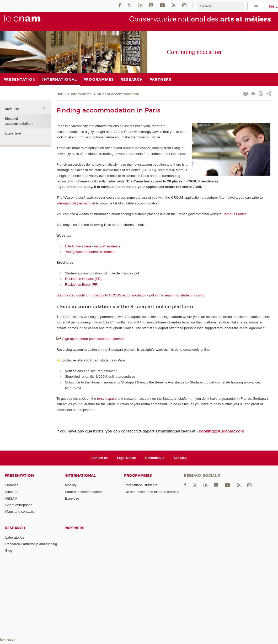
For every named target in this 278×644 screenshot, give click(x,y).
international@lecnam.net (76, 203)
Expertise (13, 133)
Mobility (12, 109)
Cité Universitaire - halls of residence (93, 246)
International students (141, 485)
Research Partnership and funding (31, 544)
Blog (9, 551)
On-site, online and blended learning (152, 492)
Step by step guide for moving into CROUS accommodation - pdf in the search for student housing (130, 295)
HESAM (11, 498)
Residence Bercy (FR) (82, 285)
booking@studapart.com (221, 431)
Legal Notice (126, 458)
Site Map (180, 458)
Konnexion (8, 640)
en (271, 7)
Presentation (19, 476)
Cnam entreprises (19, 505)
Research (15, 528)
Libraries (12, 485)
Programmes (138, 476)
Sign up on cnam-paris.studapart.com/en (93, 339)
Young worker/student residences (90, 252)
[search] (220, 6)
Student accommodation (118, 94)
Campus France (234, 214)
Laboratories (15, 537)
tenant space (107, 399)
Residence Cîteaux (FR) (83, 279)
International (82, 94)
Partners (74, 528)
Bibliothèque (155, 458)
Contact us (100, 458)
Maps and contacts (20, 512)
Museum (12, 492)
